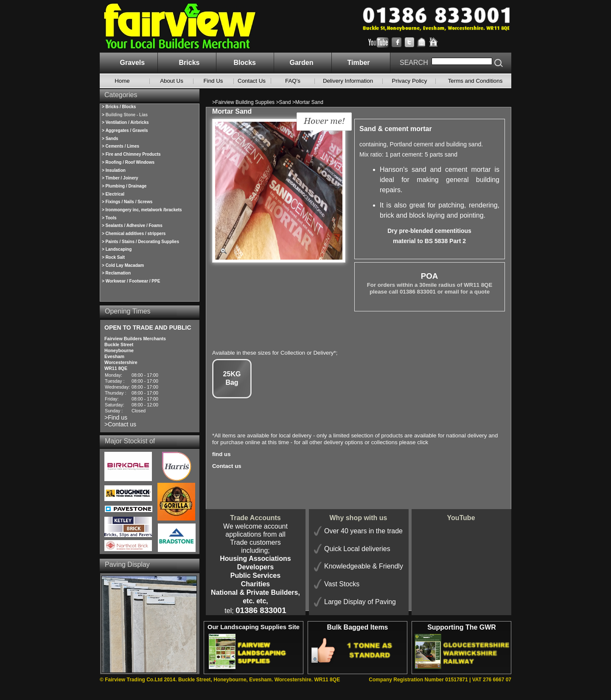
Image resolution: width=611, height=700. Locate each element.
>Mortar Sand (308, 102)
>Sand (284, 102)
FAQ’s (293, 81)
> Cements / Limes (121, 146)
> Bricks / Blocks (119, 107)
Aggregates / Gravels (127, 130)
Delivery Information (348, 81)
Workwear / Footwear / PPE (133, 281)
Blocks (245, 63)
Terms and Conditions (475, 81)
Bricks (189, 63)
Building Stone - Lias (127, 115)
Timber (359, 63)
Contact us (227, 466)
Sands (112, 139)
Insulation (116, 170)
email (452, 292)
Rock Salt (115, 257)
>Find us (116, 417)
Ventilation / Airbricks (127, 122)
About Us (172, 81)
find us (221, 454)
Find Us (213, 81)
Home (122, 81)
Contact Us (252, 81)
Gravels (133, 63)
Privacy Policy (410, 81)
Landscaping (119, 249)
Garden (302, 63)
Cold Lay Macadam (125, 265)
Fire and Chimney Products (133, 154)
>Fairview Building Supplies (244, 102)
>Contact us (120, 424)
